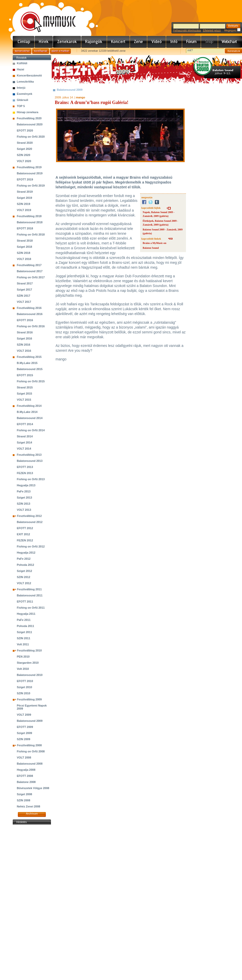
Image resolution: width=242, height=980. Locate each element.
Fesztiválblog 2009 (29, 699)
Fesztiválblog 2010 (29, 650)
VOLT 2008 (24, 757)
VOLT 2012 (24, 583)
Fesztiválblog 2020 (29, 118)
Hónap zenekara (28, 112)
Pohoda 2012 (25, 565)
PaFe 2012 (24, 559)
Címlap (24, 42)
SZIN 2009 (24, 739)
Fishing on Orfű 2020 (31, 137)
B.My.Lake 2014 (27, 412)
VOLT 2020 (24, 161)
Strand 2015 (25, 387)
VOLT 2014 (24, 449)
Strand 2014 (25, 436)
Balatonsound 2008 (30, 764)
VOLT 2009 (24, 715)
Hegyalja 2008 (26, 770)
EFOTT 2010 (25, 681)
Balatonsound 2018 (30, 222)
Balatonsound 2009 (30, 721)
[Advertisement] (32, 902)
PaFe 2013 (24, 491)
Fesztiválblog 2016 (29, 308)
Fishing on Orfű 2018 (31, 234)
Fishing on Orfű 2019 (31, 186)
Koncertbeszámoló (29, 75)
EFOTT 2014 (25, 424)
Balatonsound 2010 (30, 675)
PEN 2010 (23, 657)
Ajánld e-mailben (60, 51)
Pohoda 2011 (25, 626)
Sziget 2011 (24, 632)
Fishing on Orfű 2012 (31, 546)
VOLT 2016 (24, 351)
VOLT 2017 (24, 302)
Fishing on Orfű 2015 (31, 381)
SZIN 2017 (24, 296)
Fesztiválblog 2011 (29, 589)
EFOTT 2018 (25, 228)
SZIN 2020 (24, 155)
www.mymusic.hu (44, 17)
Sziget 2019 (24, 198)
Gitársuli (23, 100)
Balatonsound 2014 (30, 418)
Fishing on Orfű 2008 (31, 751)
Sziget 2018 (24, 247)
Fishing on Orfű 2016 (31, 326)
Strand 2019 (25, 192)
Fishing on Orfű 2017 (31, 277)
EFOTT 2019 (25, 179)
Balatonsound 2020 (30, 124)
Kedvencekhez (22, 51)
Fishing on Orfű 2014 (31, 430)
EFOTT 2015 (25, 375)
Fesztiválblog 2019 (29, 167)
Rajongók (94, 42)
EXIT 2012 (23, 534)
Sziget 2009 (24, 733)
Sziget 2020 (24, 149)
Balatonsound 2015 (30, 369)
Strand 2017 (25, 283)
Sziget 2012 (24, 571)
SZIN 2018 (24, 253)
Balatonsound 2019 (30, 173)
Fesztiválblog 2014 (29, 406)
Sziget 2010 (24, 687)
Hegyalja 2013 (26, 485)
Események (25, 94)
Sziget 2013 (24, 498)
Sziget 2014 (24, 442)
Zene (139, 42)
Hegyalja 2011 (26, 614)
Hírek (44, 42)
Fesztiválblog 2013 (29, 455)
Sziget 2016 (24, 338)
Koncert (118, 42)
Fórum (192, 42)
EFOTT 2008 (25, 776)
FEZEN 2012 (25, 540)
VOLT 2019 (24, 210)
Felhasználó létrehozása (187, 30)
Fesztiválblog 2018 (29, 216)
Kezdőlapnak (41, 51)
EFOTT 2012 (25, 528)
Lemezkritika (25, 82)
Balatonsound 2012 (30, 522)
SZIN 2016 (24, 345)
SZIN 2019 (24, 204)
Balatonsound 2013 (30, 461)
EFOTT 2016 (25, 320)
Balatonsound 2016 (30, 314)
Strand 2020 (25, 143)
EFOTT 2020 (25, 130)
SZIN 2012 (24, 577)
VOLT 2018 (24, 259)
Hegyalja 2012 (26, 553)
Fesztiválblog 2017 (29, 265)
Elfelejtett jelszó (212, 30)
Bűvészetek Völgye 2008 (33, 788)
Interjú (21, 88)
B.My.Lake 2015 (27, 363)
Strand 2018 (25, 241)
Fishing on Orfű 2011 (31, 608)
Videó (157, 42)
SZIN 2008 (24, 800)
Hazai (21, 69)
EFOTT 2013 (25, 467)
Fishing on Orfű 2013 (31, 479)
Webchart (230, 42)
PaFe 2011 (24, 620)
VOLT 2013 (24, 510)
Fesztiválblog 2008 (29, 745)
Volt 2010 (23, 669)
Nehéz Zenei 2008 (29, 806)
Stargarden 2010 (28, 663)
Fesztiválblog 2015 (29, 357)
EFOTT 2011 (25, 602)
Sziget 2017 (24, 290)
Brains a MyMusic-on (154, 243)
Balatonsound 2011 (30, 595)
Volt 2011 (23, 644)
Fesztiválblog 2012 (29, 516)
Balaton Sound (151, 248)
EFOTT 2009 (25, 727)
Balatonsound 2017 (30, 271)
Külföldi (22, 63)
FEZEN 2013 (25, 473)
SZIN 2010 (24, 693)
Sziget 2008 (24, 794)
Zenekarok (67, 42)
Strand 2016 (25, 332)
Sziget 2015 (24, 394)
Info (174, 42)
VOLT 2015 (24, 400)
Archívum (32, 814)
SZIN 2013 (24, 504)
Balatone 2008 (26, 782)
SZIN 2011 (24, 638)
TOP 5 (21, 106)
